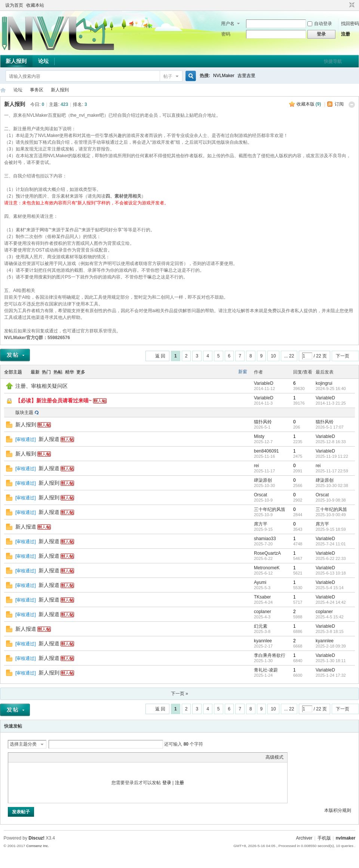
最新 (35, 372)
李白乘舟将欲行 (270, 655)
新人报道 (49, 439)
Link (40, 757)
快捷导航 (333, 61)
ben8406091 (266, 451)
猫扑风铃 (263, 422)
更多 (81, 372)
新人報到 (26, 454)
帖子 (168, 76)
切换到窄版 (351, 5)
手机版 (324, 838)
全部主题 (13, 372)
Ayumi (260, 582)
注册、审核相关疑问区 (42, 386)
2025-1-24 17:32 (331, 675)
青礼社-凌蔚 (266, 670)
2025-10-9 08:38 (331, 500)
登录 (167, 783)
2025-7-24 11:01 (331, 544)
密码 (226, 34)
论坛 (43, 61)
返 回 (160, 356)
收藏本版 (309, 104)
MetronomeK (267, 568)
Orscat (260, 495)
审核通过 (25, 439)
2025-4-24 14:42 (331, 602)
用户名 (228, 24)
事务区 (37, 90)
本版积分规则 (338, 810)
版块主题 (24, 412)
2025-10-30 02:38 (332, 485)
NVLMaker (224, 76)
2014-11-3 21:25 (331, 403)
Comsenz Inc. (38, 846)
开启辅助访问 (345, 5)
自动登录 (320, 24)
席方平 (261, 524)
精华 (70, 372)
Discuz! (36, 838)
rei (256, 466)
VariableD (264, 383)
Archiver (304, 838)
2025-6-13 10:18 (331, 573)
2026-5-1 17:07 (330, 427)
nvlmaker (346, 838)
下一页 (343, 356)
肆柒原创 (263, 480)
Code (59, 757)
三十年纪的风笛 (270, 509)
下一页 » (179, 694)
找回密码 (350, 24)
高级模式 (274, 757)
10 (273, 356)
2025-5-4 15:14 (330, 588)
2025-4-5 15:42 (330, 617)
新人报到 (16, 61)
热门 (46, 372)
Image (31, 757)
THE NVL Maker (3, 90)
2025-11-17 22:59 (332, 471)
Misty (259, 436)
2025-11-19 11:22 (332, 456)
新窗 (243, 372)
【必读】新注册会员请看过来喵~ (53, 401)
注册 (346, 34)
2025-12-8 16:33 (331, 442)
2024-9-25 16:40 (331, 389)
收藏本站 (35, 5)
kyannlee (263, 641)
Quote (49, 757)
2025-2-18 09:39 (331, 646)
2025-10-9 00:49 (331, 515)
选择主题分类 (23, 744)
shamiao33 (265, 539)
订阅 (339, 104)
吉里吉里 (246, 76)
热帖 (58, 372)
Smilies (68, 757)
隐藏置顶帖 (243, 386)
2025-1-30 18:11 (331, 661)
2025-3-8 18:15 (330, 631)
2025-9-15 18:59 (331, 529)
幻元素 (261, 626)
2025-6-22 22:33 (331, 558)
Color (21, 757)
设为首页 (14, 5)
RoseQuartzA (267, 553)
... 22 (289, 356)
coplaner (263, 612)
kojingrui (324, 383)
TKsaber (262, 597)
